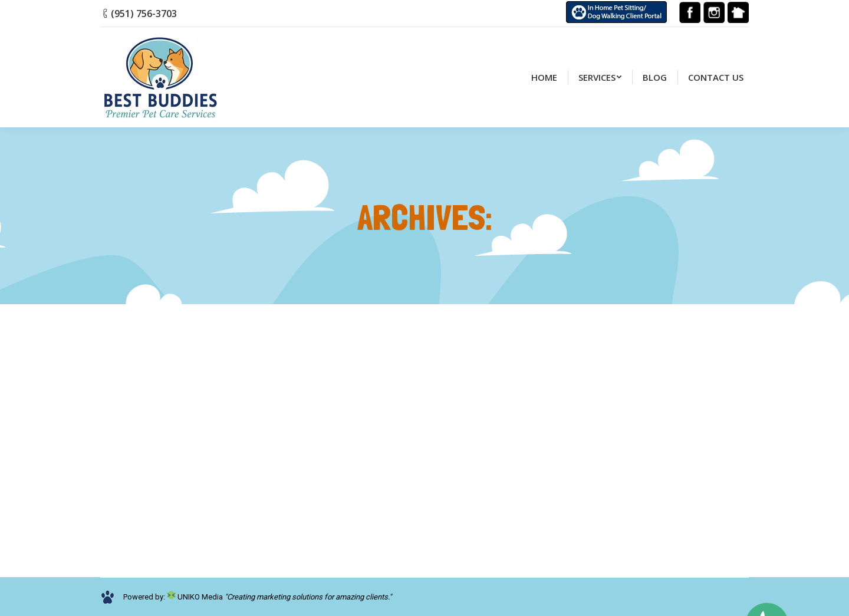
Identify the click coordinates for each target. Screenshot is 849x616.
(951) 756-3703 (144, 14)
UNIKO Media (195, 597)
